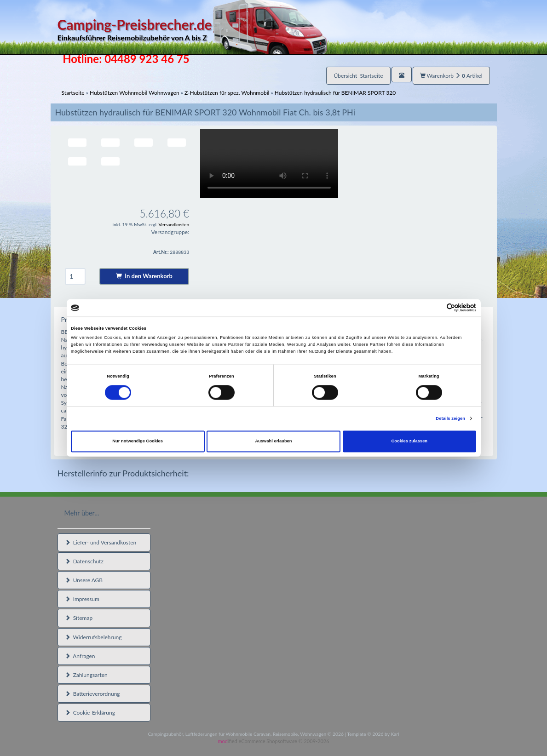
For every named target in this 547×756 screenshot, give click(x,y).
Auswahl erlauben (273, 441)
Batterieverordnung (92, 694)
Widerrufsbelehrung (93, 637)
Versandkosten (174, 224)
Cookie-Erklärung (90, 713)
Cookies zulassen (410, 441)
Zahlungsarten (86, 675)
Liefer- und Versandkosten (101, 542)
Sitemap (79, 618)
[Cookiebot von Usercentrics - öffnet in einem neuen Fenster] (436, 308)
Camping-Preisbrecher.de (192, 30)
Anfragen (80, 656)
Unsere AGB (84, 580)
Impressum (82, 599)
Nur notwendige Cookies (138, 441)
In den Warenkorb (144, 276)
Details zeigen (450, 418)
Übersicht (358, 76)
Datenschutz (84, 561)
